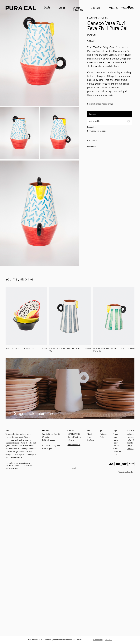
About (62, 8)
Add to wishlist (109, 121)
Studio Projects (78, 9)
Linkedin (130, 449)
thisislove (131, 472)
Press (112, 8)
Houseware (93, 18)
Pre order (93, 114)
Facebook (131, 437)
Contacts (91, 440)
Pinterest (130, 440)
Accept (109, 640)
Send (74, 468)
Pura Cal (91, 35)
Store (47, 8)
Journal (96, 8)
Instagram (131, 434)
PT (45, 6)
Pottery (105, 18)
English (102, 437)
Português (104, 434)
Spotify (130, 446)
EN (48, 6)
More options (98, 640)
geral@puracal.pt (74, 445)
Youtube (130, 443)
